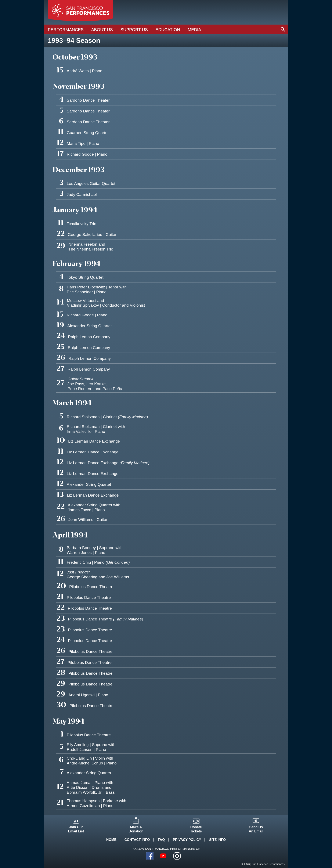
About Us (102, 30)
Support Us (134, 30)
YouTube (163, 856)
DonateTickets (196, 829)
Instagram (177, 856)
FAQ (161, 840)
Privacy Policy (187, 840)
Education (168, 30)
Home (111, 840)
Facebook (150, 856)
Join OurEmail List (76, 829)
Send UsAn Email (256, 829)
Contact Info (137, 840)
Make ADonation (136, 829)
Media (194, 30)
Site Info (217, 840)
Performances (66, 30)
